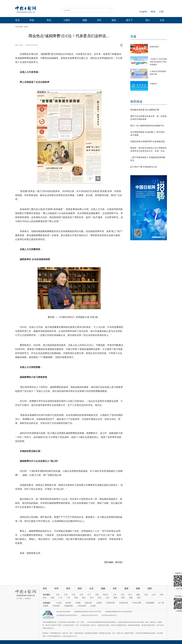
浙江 (130, 595)
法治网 (93, 606)
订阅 (161, 12)
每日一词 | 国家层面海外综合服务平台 (147, 126)
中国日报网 (19, 27)
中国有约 (153, 84)
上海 (114, 595)
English (143, 12)
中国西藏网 (150, 603)
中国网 (78, 603)
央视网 (99, 603)
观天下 (129, 20)
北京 (58, 595)
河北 (73, 595)
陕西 (123, 598)
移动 (153, 12)
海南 (76, 598)
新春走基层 (154, 47)
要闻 (26, 27)
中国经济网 (123, 603)
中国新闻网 (68, 606)
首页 (17, 20)
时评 (57, 588)
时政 (32, 20)
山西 (81, 595)
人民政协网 (81, 606)
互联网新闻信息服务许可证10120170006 (88, 612)
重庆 (84, 598)
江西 (146, 595)
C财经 (67, 20)
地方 (148, 20)
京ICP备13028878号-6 (109, 615)
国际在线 (88, 603)
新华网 (68, 603)
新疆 (131, 598)
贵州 (100, 598)
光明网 (46, 606)
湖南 (52, 598)
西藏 (115, 598)
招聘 (150, 588)
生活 (91, 588)
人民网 (59, 603)
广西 (68, 598)
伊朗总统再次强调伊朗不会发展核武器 (147, 141)
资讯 (49, 20)
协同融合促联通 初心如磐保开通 (145, 110)
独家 (138, 588)
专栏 (99, 20)
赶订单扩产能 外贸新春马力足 (144, 167)
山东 (154, 595)
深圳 (139, 598)
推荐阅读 (136, 102)
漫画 (114, 20)
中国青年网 (110, 603)
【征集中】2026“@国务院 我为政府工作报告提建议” (158, 62)
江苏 (122, 595)
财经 (80, 588)
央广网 (161, 603)
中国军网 (56, 606)
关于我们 (19, 598)
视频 (85, 20)
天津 (66, 595)
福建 (138, 595)
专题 (133, 36)
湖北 (45, 598)
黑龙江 (106, 595)
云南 (107, 598)
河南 (162, 595)
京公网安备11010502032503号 (67, 615)
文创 (162, 20)
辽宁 (89, 595)
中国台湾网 (137, 603)
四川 (92, 598)
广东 (60, 598)
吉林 (97, 595)
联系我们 (28, 598)
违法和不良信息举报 (63, 612)
